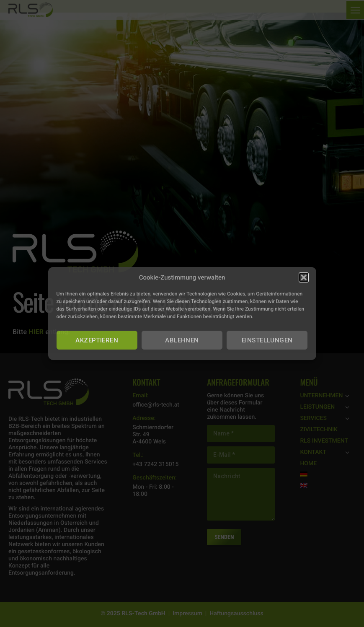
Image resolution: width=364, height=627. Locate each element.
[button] (304, 277)
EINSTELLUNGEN (267, 340)
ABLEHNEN (182, 340)
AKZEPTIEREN (97, 340)
